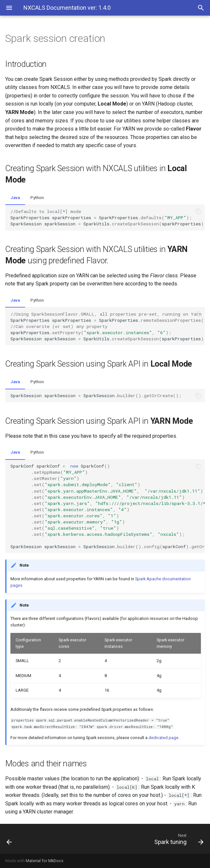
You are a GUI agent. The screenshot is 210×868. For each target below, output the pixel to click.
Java (15, 198)
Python (37, 198)
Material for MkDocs (45, 861)
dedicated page (163, 738)
